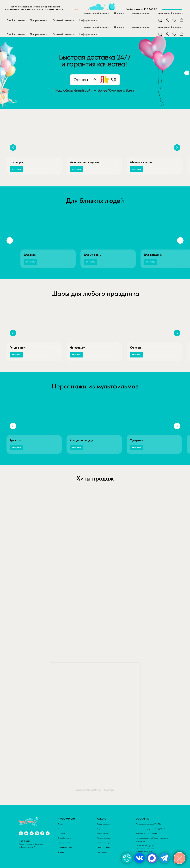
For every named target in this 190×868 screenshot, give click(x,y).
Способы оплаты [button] (64, 838)
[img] (127, 858)
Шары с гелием (141, 27)
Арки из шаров (103, 852)
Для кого (119, 27)
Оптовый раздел (62, 34)
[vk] (48, 833)
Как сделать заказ (65, 829)
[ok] (42, 833)
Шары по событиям (95, 27)
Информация (87, 34)
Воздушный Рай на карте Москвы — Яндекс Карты (95, 790)
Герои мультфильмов (169, 27)
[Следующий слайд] (177, 148)
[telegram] (38, 18)
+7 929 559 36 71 (141, 15)
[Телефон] (21, 833)
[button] (160, 34)
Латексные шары (104, 838)
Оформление (37, 34)
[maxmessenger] (31, 18)
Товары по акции (103, 824)
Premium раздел (16, 34)
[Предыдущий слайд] (13, 148)
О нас (60, 824)
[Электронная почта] (26, 833)
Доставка (62, 833)
